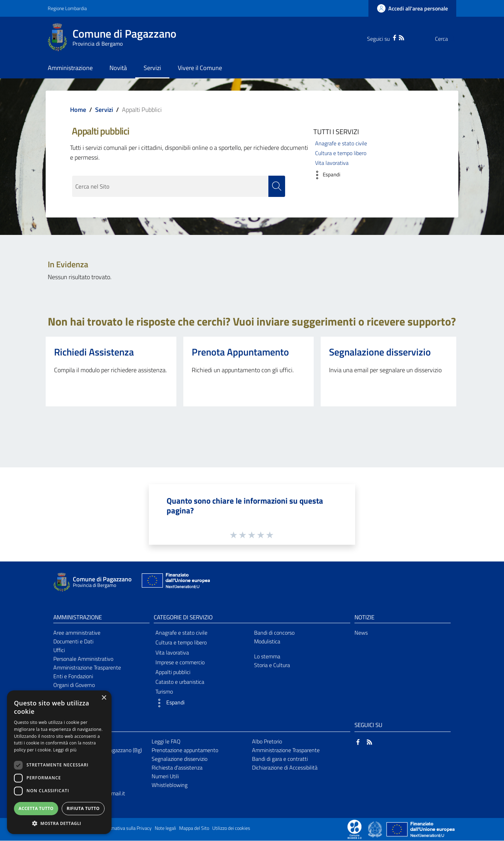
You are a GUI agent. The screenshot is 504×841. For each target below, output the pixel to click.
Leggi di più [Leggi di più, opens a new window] (65, 750)
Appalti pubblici (173, 672)
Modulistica (267, 642)
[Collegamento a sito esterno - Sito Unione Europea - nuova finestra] (175, 582)
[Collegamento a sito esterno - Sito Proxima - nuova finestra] (354, 829)
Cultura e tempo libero (341, 153)
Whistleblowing (170, 785)
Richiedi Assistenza (94, 352)
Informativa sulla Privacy (127, 828)
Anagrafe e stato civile (341, 143)
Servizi (104, 110)
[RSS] (388, 37)
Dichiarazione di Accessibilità (285, 767)
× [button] (104, 698)
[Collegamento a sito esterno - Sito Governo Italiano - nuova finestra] (376, 829)
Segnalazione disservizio (380, 352)
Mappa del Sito (194, 828)
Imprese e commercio (180, 662)
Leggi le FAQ (166, 742)
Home (78, 110)
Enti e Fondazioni (73, 676)
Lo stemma (267, 656)
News (361, 633)
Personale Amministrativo (83, 659)
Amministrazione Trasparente (87, 667)
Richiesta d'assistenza (177, 767)
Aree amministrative (77, 633)
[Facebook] (381, 37)
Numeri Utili (165, 776)
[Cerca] (448, 39)
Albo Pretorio (267, 742)
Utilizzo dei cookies (231, 828)
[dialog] (59, 762)
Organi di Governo (74, 685)
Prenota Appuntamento (240, 352)
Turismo (164, 692)
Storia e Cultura (272, 665)
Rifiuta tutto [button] (83, 808)
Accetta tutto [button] (36, 808)
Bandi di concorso (274, 633)
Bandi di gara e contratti (280, 759)
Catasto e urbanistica (180, 682)
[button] (325, 175)
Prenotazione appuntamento (185, 750)
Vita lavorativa (332, 163)
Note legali (165, 828)
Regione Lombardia (67, 8)
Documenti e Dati (73, 642)
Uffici (59, 650)
